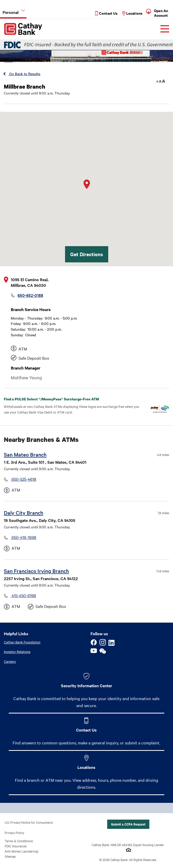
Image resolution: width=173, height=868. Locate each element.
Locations (86, 767)
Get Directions (87, 254)
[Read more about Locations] (132, 13)
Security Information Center (86, 686)
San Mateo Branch (25, 454)
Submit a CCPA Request (128, 824)
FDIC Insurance (15, 846)
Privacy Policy (14, 833)
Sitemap (10, 856)
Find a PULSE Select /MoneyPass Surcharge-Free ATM (55, 399)
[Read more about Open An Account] (162, 12)
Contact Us (86, 730)
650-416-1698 (23, 537)
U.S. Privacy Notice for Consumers (28, 822)
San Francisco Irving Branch (36, 571)
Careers (10, 661)
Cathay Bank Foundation (22, 642)
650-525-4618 (23, 479)
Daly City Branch (24, 513)
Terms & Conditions (18, 841)
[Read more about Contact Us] (106, 13)
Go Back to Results (24, 74)
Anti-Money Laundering (21, 851)
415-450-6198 (23, 595)
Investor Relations (17, 652)
